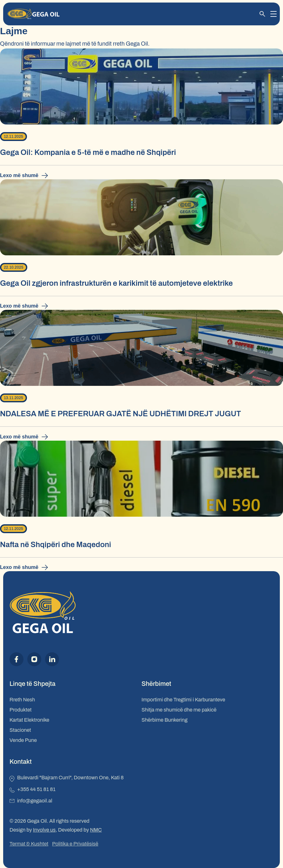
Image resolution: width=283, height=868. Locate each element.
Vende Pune (23, 740)
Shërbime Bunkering (165, 720)
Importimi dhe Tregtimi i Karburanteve (183, 700)
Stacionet (20, 730)
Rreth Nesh (22, 700)
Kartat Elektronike (29, 720)
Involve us (44, 830)
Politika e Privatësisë (75, 844)
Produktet (20, 710)
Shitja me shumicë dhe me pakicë (179, 710)
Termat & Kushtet (29, 844)
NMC (96, 830)
